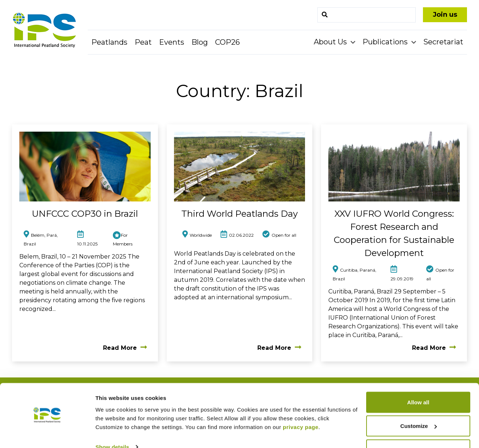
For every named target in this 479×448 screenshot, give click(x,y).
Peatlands (109, 42)
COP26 (227, 42)
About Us (331, 42)
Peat (143, 42)
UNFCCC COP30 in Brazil (85, 214)
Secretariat (443, 42)
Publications (386, 42)
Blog (200, 42)
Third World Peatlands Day (239, 214)
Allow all (418, 381)
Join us (445, 15)
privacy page (301, 406)
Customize (419, 405)
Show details (112, 426)
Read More (125, 348)
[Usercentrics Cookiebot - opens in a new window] (47, 434)
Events (172, 42)
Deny (418, 429)
